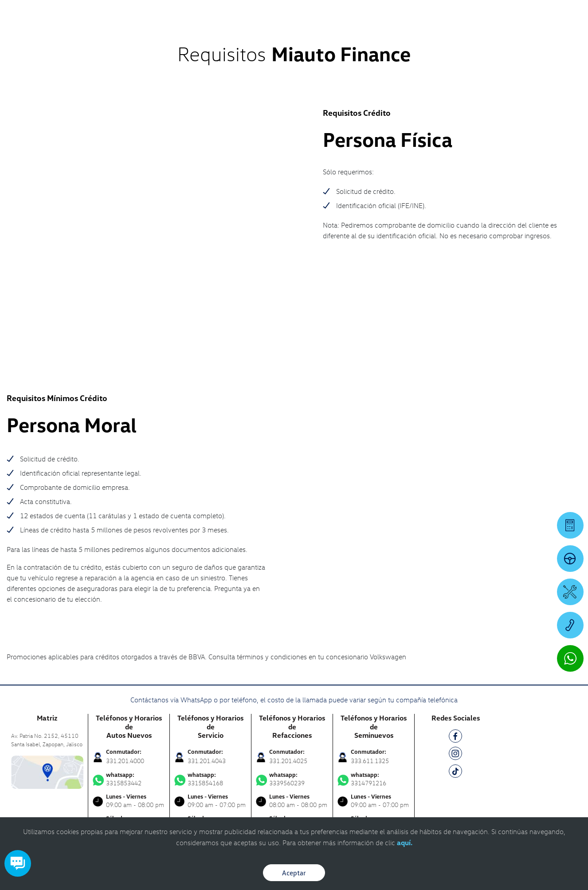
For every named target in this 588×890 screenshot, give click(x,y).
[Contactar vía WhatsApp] (570, 658)
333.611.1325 (370, 629)
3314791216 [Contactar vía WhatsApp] (374, 648)
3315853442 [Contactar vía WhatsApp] (129, 648)
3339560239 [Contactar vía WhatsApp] (292, 648)
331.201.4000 (125, 629)
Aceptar (294, 873)
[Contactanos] (470, 13)
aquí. (405, 843)
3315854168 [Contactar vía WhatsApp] (210, 648)
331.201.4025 (288, 629)
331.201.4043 (207, 629)
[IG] (455, 624)
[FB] (455, 606)
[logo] (363, 32)
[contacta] (47, 640)
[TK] (455, 641)
